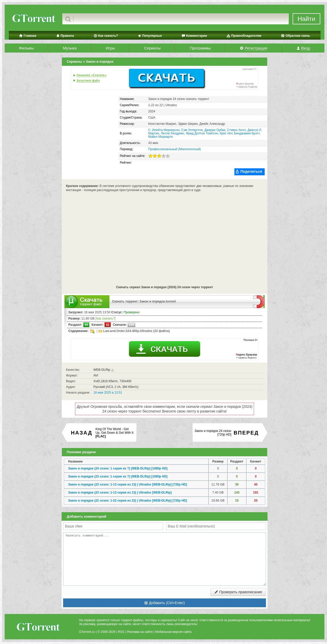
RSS (121, 632)
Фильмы (26, 48)
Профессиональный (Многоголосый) (174, 149)
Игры (110, 48)
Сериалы (152, 48)
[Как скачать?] (106, 319)
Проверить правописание (238, 592)
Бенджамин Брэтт (247, 133)
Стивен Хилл (236, 130)
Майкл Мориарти (161, 137)
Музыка (70, 48)
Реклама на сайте (140, 632)
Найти (306, 19)
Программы (200, 48)
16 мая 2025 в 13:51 (108, 393)
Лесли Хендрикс (173, 133)
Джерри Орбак (215, 130)
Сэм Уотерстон (192, 130)
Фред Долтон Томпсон (202, 133)
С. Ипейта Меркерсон (164, 130)
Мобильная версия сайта (173, 632)
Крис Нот (226, 133)
